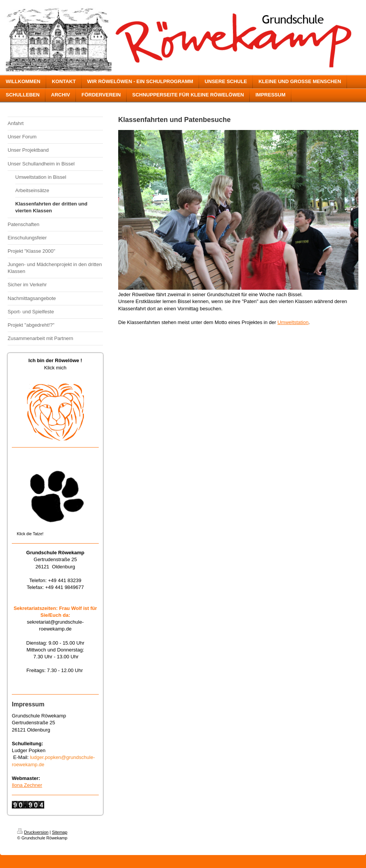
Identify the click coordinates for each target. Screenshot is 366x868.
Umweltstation (293, 322)
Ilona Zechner (27, 785)
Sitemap (59, 832)
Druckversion (33, 832)
